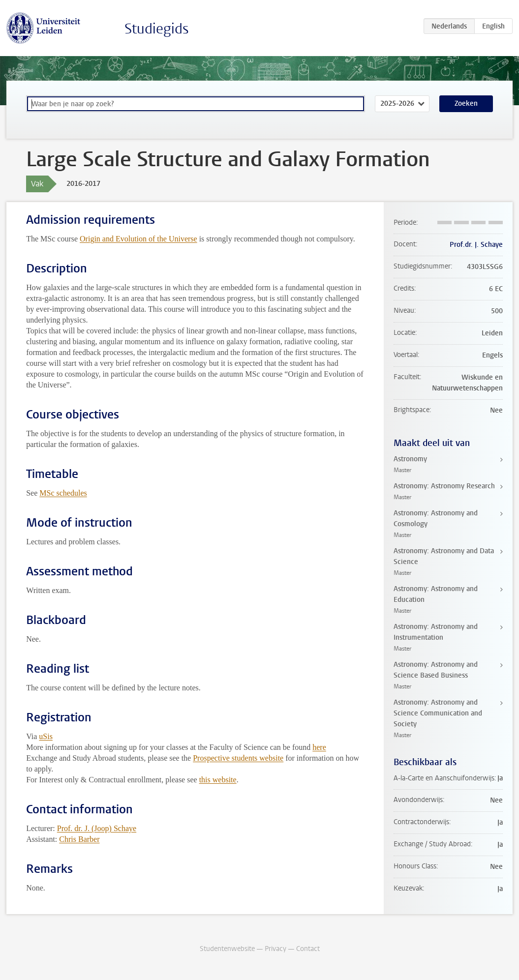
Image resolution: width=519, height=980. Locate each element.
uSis (46, 736)
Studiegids (157, 29)
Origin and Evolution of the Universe (138, 239)
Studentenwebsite (227, 949)
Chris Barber (79, 839)
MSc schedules (63, 493)
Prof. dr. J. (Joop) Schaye (97, 828)
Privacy (275, 949)
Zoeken (466, 104)
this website (218, 780)
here (319, 747)
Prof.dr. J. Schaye (476, 245)
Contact (308, 949)
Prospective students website (238, 758)
